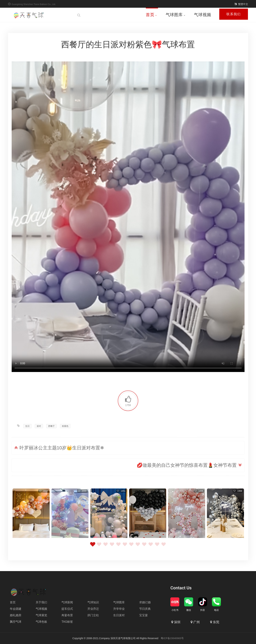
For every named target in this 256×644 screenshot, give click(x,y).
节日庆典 (145, 609)
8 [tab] (138, 546)
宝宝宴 (143, 615)
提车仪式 (67, 609)
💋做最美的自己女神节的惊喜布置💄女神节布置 (187, 465)
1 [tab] (93, 546)
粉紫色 (65, 426)
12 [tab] (164, 546)
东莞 (216, 622)
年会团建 (16, 609)
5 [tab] (118, 546)
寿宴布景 (67, 615)
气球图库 (176, 15)
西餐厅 (51, 426)
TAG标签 (67, 622)
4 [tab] (112, 546)
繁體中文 (243, 4)
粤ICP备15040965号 (172, 638)
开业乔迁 (93, 609)
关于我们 (41, 602)
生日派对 (119, 615)
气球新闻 (67, 602)
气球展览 (41, 615)
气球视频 (203, 15)
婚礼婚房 (16, 615)
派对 (39, 426)
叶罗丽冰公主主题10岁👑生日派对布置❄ (62, 448)
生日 (27, 426)
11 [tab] (157, 546)
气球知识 (93, 602)
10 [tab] (151, 546)
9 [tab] (144, 546)
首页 (151, 15)
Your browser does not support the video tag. (128, 217)
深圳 (177, 622)
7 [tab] (131, 546)
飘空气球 (16, 622)
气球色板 (41, 622)
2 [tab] (99, 546)
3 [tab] (106, 546)
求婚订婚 (145, 602)
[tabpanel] (31, 514)
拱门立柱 (93, 615)
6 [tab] (125, 546)
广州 (197, 622)
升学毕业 (119, 609)
